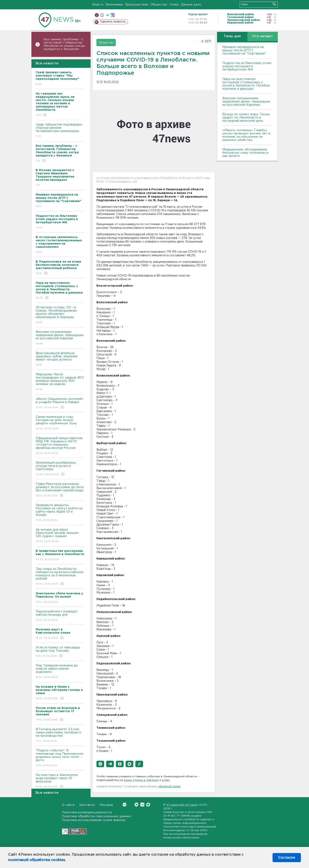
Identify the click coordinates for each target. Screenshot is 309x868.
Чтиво (174, 5)
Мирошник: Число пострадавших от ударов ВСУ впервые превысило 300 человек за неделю (60, 382)
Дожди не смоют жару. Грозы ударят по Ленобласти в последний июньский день (246, 118)
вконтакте (102, 15)
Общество (159, 5)
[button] (100, 764)
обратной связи (169, 787)
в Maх (166, 780)
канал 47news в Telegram (141, 780)
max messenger (113, 15)
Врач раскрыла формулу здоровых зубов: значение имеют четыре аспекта (60, 359)
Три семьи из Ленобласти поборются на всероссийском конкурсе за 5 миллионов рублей (60, 577)
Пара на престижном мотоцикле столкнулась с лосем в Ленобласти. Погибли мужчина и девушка (246, 84)
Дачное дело (191, 5)
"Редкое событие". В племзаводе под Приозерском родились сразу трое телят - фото (60, 758)
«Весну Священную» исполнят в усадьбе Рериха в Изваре (60, 403)
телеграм (107, 15)
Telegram (142, 805)
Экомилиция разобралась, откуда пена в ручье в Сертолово (60, 469)
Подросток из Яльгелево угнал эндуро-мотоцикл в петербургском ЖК (247, 66)
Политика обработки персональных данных (96, 816)
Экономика (114, 5)
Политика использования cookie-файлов (94, 820)
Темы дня (232, 36)
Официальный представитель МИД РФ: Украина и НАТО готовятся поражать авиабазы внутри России (60, 446)
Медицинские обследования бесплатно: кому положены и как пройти (245, 153)
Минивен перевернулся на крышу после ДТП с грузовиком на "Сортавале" (244, 50)
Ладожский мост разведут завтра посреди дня (60, 616)
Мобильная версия (97, 15)
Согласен (287, 857)
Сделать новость (113, 22)
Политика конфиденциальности (87, 812)
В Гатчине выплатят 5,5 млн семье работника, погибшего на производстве (60, 735)
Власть (98, 5)
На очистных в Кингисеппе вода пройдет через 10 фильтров (60, 781)
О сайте (68, 805)
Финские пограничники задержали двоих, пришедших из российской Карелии (60, 338)
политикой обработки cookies (37, 860)
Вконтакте (125, 805)
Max (148, 805)
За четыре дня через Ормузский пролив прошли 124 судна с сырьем (60, 536)
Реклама (106, 805)
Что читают (262, 36)
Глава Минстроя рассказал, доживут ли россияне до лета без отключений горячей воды (60, 490)
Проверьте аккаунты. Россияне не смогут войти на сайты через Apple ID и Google (60, 513)
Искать (274, 4)
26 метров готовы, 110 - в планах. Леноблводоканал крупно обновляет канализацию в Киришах (60, 315)
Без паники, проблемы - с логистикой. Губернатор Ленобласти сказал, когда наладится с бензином (64, 44)
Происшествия (136, 5)
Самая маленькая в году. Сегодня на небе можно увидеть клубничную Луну (60, 423)
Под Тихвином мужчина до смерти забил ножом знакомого (60, 672)
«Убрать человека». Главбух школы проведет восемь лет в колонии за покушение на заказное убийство (246, 135)
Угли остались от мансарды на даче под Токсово (60, 652)
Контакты (87, 805)
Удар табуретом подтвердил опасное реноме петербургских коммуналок (60, 131)
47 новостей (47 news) (182, 805)
